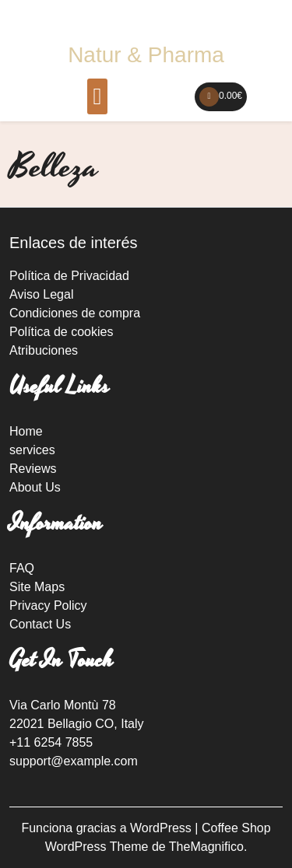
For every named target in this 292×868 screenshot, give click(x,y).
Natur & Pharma (146, 55)
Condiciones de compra (75, 313)
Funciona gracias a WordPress (108, 828)
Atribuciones (44, 350)
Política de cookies (61, 332)
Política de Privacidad (69, 276)
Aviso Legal (41, 294)
